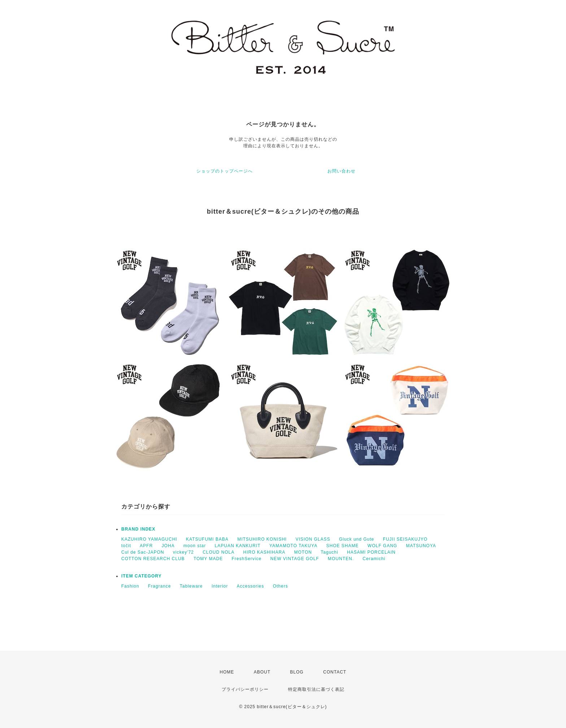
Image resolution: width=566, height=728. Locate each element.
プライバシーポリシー (245, 689)
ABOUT (262, 672)
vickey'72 (183, 552)
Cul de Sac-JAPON (143, 552)
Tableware (191, 586)
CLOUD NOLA (218, 552)
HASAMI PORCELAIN (371, 552)
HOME (227, 672)
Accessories (251, 586)
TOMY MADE (208, 559)
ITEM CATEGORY (141, 576)
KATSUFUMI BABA (207, 539)
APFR (146, 546)
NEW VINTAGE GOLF (295, 559)
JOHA (168, 546)
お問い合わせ (341, 171)
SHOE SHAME (343, 546)
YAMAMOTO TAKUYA (293, 546)
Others (280, 586)
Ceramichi (374, 559)
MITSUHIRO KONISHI (262, 539)
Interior (220, 586)
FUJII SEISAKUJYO (405, 539)
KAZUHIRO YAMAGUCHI (149, 539)
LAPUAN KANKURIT (238, 546)
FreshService (247, 559)
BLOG (297, 672)
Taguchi (330, 552)
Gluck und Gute (356, 539)
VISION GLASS (313, 539)
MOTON (303, 552)
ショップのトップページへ (225, 171)
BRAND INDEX (138, 529)
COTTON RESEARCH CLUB (153, 559)
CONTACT (335, 672)
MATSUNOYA (421, 546)
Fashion (130, 586)
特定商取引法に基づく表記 (316, 689)
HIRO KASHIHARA (264, 552)
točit (126, 546)
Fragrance (160, 586)
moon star (195, 546)
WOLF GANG (382, 546)
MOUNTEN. (341, 559)
